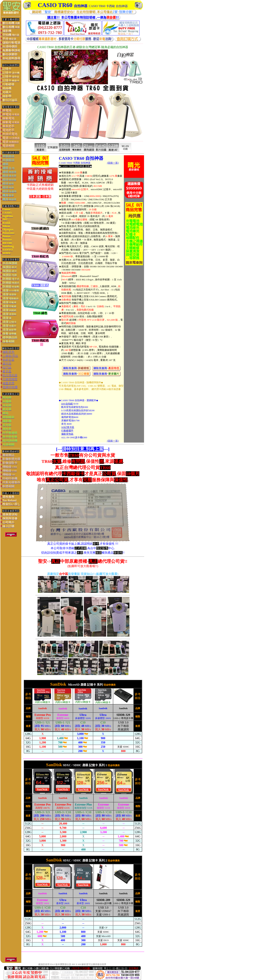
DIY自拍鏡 (67, 404)
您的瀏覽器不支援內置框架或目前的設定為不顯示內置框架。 (83, 718)
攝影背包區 (67, 434)
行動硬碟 (66, 431)
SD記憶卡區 (68, 427)
